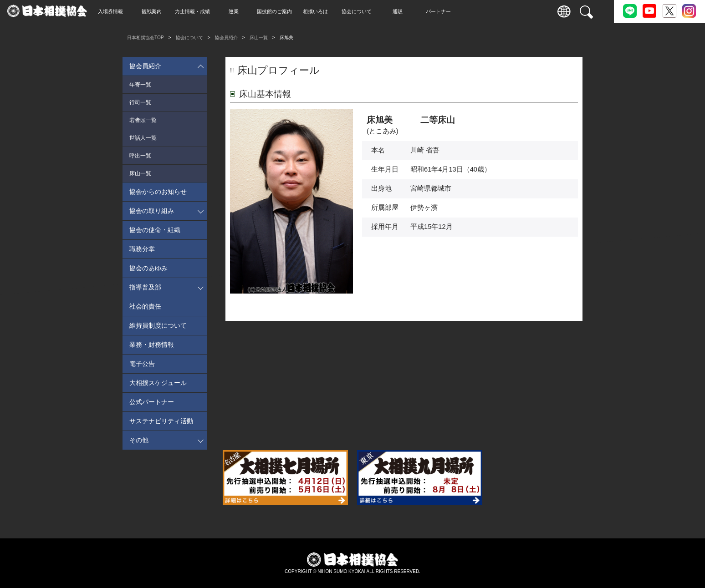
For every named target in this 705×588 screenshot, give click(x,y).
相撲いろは (333, 11)
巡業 (250, 11)
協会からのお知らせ (158, 192)
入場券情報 (128, 11)
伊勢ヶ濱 (424, 208)
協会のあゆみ (148, 268)
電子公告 (142, 364)
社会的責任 (145, 306)
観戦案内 (169, 11)
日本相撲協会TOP (146, 38)
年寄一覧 (140, 85)
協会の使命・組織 (155, 230)
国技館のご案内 (292, 11)
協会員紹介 (226, 38)
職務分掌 (142, 249)
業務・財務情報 (152, 345)
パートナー (456, 11)
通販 (414, 11)
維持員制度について (158, 325)
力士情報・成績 (210, 11)
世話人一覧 (143, 138)
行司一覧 (140, 102)
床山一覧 (259, 38)
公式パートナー (152, 402)
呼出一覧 (140, 156)
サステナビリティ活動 (161, 421)
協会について (373, 11)
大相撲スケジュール (158, 383)
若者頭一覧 (143, 120)
